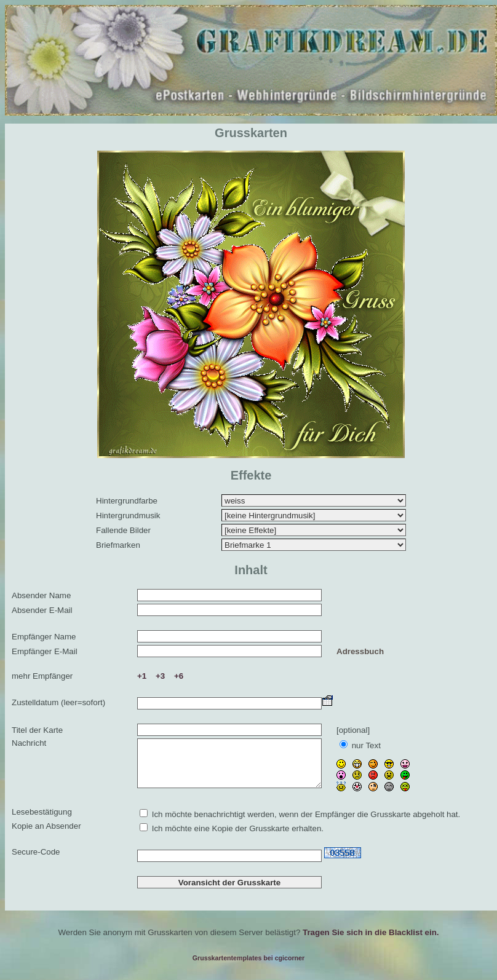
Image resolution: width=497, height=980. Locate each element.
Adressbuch (360, 651)
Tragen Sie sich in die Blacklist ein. (371, 937)
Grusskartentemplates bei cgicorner (248, 962)
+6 (179, 676)
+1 (142, 676)
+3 (160, 676)
